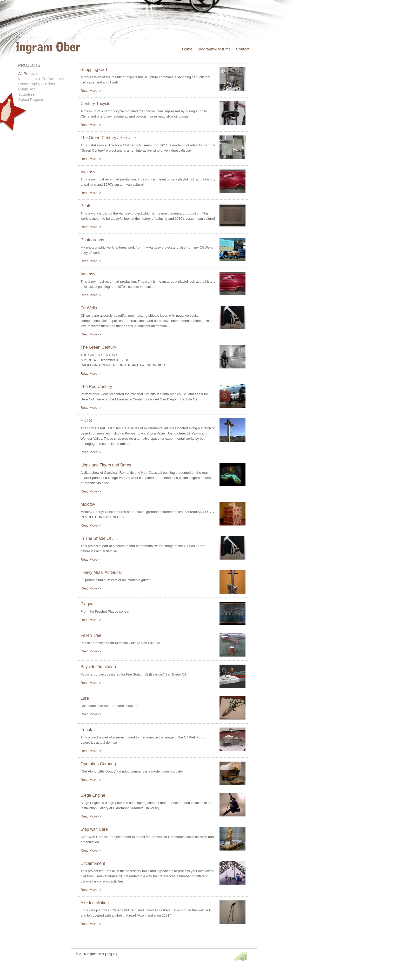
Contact (243, 49)
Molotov (88, 504)
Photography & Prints (37, 84)
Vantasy (88, 172)
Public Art (26, 89)
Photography (92, 240)
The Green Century (98, 347)
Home (187, 49)
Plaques (88, 604)
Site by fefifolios (240, 957)
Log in (111, 954)
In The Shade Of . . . (99, 538)
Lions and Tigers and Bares (106, 465)
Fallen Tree (91, 635)
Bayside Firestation (98, 667)
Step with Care (94, 829)
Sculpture (26, 94)
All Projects (28, 73)
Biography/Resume (214, 49)
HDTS (86, 421)
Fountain (89, 730)
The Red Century (96, 387)
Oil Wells (89, 308)
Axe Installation (95, 903)
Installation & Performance (41, 79)
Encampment (93, 863)
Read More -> (91, 91)
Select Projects (31, 99)
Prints (86, 206)
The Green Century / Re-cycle (108, 138)
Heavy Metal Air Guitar (101, 572)
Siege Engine (93, 795)
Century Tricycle (95, 104)
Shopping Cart (94, 70)
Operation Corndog (98, 764)
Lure (85, 698)
